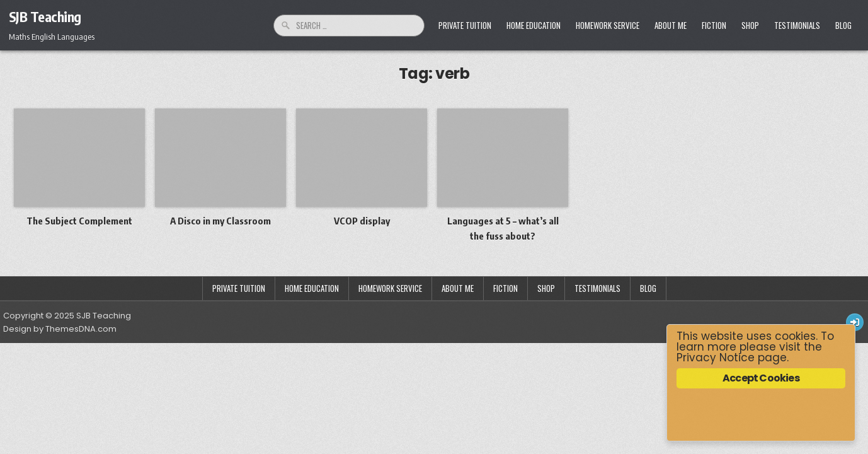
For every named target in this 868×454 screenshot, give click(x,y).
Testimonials (797, 25)
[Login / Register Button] (855, 322)
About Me (671, 25)
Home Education (534, 25)
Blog (843, 25)
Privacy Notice (716, 358)
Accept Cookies (761, 378)
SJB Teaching (45, 16)
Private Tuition (465, 25)
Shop (750, 25)
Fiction (714, 25)
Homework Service (608, 25)
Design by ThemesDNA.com (60, 329)
